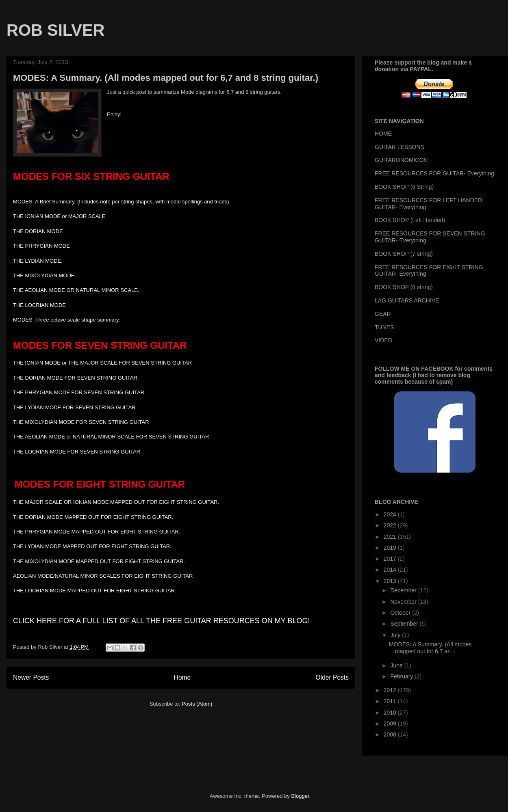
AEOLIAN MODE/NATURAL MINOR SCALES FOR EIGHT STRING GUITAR (104, 576)
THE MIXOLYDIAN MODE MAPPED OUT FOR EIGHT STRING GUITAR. (99, 561)
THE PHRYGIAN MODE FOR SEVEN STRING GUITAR (80, 392)
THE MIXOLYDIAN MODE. (45, 275)
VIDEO (384, 340)
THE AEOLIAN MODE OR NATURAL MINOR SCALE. (77, 290)
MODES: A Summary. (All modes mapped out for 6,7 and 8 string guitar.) (166, 78)
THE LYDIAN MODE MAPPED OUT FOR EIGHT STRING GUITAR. (92, 546)
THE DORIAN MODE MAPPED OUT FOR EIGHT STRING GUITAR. (93, 517)
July (396, 635)
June (397, 665)
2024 (391, 514)
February (402, 676)
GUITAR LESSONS (399, 147)
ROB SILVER (56, 30)
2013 (391, 581)
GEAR (383, 314)
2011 (391, 701)
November (404, 602)
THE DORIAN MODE (39, 231)
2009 (391, 723)
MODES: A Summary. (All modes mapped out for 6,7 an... (430, 648)
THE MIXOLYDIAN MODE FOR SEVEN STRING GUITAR (81, 422)
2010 (391, 713)
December (404, 590)
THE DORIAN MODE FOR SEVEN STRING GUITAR (76, 378)
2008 (391, 734)
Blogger (300, 796)
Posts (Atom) (197, 704)
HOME (383, 134)
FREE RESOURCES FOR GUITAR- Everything (434, 173)
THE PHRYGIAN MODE (42, 246)
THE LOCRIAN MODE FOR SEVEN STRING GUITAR (77, 452)
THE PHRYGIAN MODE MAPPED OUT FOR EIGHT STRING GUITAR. (97, 532)
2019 (391, 548)
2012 (391, 690)
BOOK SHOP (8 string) (404, 287)
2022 (391, 525)
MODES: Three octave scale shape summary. (67, 320)
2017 (391, 559)
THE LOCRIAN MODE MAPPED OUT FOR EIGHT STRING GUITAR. (95, 591)
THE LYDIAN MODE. (38, 261)
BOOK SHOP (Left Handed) (410, 220)
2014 (391, 570)
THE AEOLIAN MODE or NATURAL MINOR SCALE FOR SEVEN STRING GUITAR (113, 437)
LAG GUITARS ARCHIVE (407, 300)
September (405, 624)
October (401, 613)
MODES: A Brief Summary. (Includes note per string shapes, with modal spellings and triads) (121, 202)
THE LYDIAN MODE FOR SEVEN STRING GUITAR (75, 407)
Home (182, 677)
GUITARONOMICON (401, 160)
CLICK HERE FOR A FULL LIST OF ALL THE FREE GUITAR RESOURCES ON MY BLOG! (162, 621)
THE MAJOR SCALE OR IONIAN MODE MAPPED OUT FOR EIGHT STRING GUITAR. (116, 502)
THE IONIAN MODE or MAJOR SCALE (59, 216)
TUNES (384, 327)
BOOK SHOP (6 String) (404, 187)
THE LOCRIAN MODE (40, 305)
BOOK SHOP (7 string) (404, 254)
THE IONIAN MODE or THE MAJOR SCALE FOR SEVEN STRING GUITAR (102, 363)
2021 (391, 537)
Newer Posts (31, 677)
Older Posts (332, 677)
